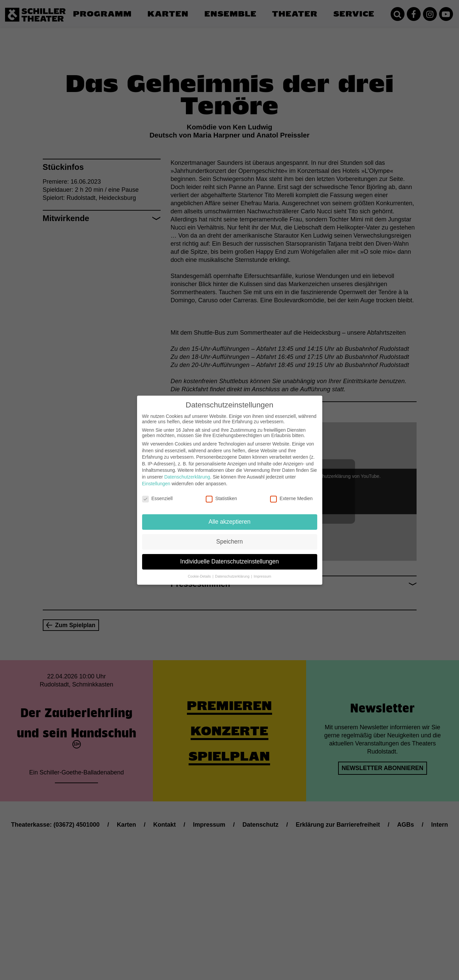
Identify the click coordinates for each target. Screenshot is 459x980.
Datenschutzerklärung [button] (233, 576)
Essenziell (157, 498)
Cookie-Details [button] (200, 576)
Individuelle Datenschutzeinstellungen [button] (229, 561)
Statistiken (221, 498)
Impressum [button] (262, 576)
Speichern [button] (229, 542)
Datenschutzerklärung (187, 477)
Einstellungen (156, 484)
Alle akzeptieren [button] (229, 522)
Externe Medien (291, 498)
